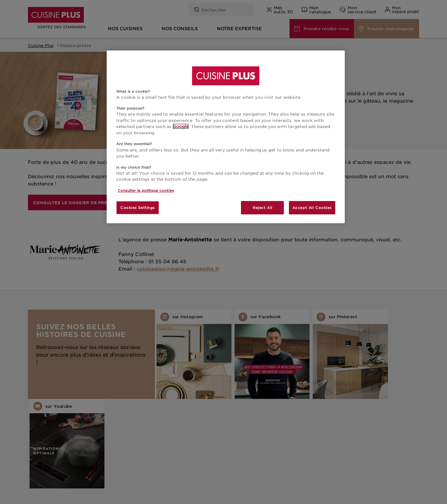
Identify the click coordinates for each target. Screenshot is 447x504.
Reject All (263, 207)
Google (181, 126)
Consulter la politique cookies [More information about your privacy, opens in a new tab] (146, 190)
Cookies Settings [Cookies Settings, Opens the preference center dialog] (138, 207)
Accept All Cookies (312, 207)
